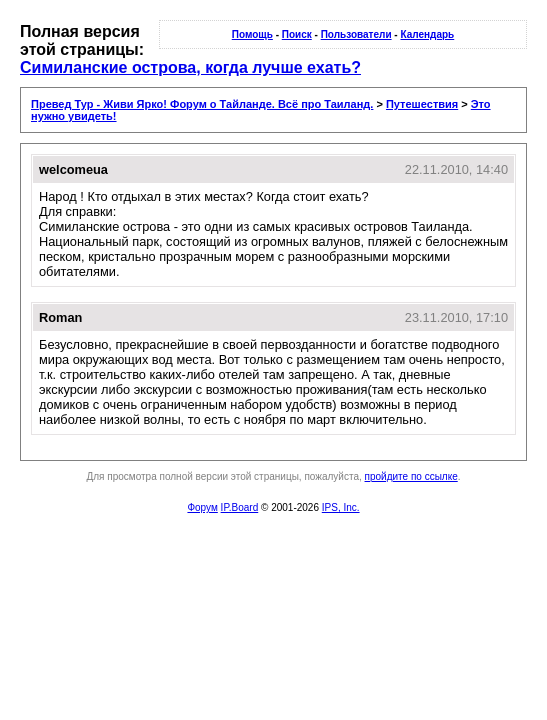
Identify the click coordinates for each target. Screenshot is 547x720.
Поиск (297, 34)
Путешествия (422, 104)
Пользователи (356, 34)
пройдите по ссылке (411, 476)
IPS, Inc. (341, 507)
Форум (202, 507)
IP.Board (240, 507)
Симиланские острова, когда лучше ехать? (190, 67)
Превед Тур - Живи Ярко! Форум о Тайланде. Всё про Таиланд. (202, 104)
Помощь (252, 34)
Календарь (427, 34)
